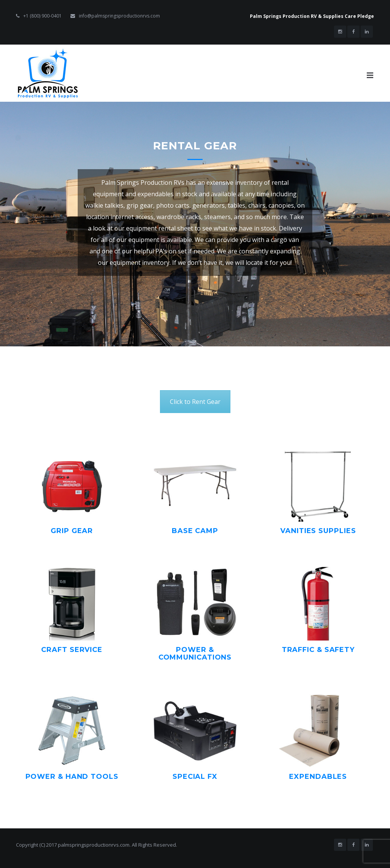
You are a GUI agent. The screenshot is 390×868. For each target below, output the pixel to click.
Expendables (318, 777)
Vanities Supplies (318, 531)
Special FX (195, 777)
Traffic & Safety (318, 650)
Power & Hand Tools (72, 777)
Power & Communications (195, 653)
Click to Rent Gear (195, 402)
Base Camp (195, 531)
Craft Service (72, 650)
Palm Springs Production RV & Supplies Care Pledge (312, 16)
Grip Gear (72, 531)
